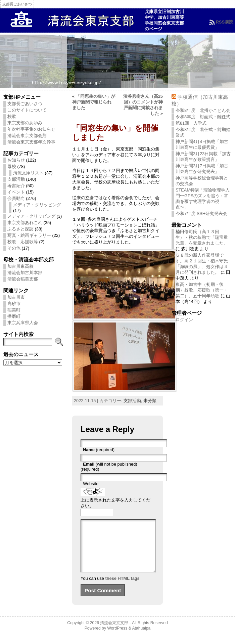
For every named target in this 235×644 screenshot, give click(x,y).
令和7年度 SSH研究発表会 (201, 213)
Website (91, 484)
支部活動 (16, 179)
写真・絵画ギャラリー (29, 235)
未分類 (150, 401)
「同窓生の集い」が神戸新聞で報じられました (94, 102)
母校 (12, 166)
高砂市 (14, 304)
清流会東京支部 (114, 633)
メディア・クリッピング (37, 205)
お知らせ (16, 160)
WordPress (117, 638)
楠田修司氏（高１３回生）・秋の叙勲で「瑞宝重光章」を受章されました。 (202, 237)
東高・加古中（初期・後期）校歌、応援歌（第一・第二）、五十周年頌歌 (202, 290)
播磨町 (14, 316)
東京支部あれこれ (25, 223)
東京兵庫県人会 (23, 323)
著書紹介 (16, 186)
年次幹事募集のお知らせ (31, 129)
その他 (14, 248)
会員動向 (16, 198)
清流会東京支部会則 (27, 136)
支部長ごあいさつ (25, 104)
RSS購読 (225, 22)
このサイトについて (27, 110)
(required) (99, 450)
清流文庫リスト (28, 173)
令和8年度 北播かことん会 (203, 110)
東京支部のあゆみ (25, 123)
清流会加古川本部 (25, 273)
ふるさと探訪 (20, 229)
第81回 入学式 (191, 123)
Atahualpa (141, 638)
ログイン (184, 320)
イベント (16, 192)
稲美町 (14, 310)
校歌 (12, 116)
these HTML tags (123, 588)
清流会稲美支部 (23, 279)
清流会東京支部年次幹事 (31, 142)
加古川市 (16, 297)
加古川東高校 (20, 266)
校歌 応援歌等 (23, 242)
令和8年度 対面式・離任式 (203, 117)
